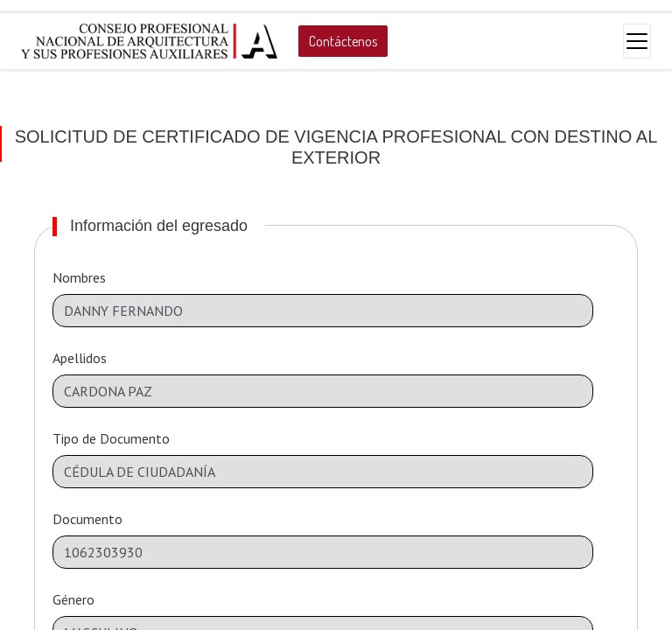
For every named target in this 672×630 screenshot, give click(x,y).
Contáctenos (343, 41)
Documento (87, 519)
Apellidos (80, 358)
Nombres (79, 277)
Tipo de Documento (111, 438)
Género (73, 599)
